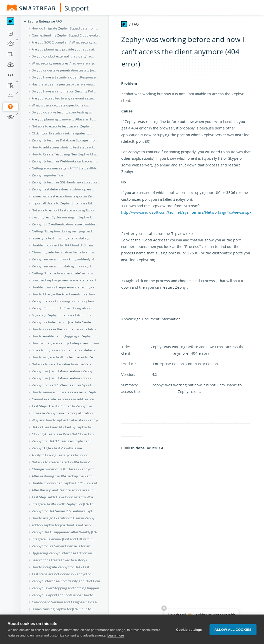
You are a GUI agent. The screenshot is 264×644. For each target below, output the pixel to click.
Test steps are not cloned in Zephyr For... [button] (62, 574)
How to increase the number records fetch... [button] (65, 329)
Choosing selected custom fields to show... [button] (64, 252)
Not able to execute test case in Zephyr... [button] (62, 126)
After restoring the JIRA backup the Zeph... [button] (63, 476)
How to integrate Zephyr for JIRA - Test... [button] (62, 567)
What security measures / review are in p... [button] (64, 63)
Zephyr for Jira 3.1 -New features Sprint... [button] (63, 385)
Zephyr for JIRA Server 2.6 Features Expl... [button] (63, 511)
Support (77, 8)
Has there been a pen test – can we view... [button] (64, 84)
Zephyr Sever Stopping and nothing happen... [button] (66, 588)
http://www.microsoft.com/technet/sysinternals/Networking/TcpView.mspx (186, 212)
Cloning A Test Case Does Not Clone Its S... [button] (64, 434)
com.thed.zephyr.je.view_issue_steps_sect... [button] (65, 280)
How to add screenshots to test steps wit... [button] (64, 147)
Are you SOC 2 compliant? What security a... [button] (65, 42)
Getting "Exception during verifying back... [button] (63, 231)
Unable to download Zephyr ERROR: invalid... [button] (65, 483)
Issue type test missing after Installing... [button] (62, 238)
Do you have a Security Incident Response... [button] (65, 77)
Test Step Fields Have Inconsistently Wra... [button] (63, 497)
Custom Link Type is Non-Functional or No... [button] (64, 623)
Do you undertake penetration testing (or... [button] (64, 70)
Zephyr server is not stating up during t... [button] (62, 266)
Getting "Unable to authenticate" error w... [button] (64, 273)
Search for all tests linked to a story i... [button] (60, 560)
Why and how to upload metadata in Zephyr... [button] (66, 420)
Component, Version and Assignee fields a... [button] (65, 602)
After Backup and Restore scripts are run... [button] (64, 490)
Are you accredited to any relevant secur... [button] (64, 98)
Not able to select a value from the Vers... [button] (63, 364)
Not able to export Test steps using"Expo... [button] (64, 210)
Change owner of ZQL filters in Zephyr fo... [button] (64, 469)
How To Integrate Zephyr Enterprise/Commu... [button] (66, 343)
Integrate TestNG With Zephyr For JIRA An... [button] (64, 504)
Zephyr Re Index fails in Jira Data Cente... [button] (62, 322)
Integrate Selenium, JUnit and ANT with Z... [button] (63, 539)
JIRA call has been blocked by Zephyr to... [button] (62, 427)
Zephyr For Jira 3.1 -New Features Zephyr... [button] (64, 371)
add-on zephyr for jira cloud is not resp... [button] (62, 525)
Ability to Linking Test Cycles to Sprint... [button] (61, 455)
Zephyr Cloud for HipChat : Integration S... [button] (63, 308)
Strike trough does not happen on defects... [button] (65, 350)
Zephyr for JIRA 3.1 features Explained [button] (61, 441)
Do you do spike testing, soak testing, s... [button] (62, 112)
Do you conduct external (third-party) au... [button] (63, 56)
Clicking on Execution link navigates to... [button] (62, 133)
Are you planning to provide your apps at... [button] (64, 49)
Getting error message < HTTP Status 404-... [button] (65, 168)
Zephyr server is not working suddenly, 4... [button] (64, 259)
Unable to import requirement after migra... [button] (64, 287)
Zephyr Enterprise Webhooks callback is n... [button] (65, 161)
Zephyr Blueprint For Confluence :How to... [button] (64, 595)
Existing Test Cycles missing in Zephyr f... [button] (63, 217)
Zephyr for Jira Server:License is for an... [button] (62, 546)
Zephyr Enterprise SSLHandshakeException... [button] (66, 182)
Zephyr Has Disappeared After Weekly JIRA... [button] (65, 532)
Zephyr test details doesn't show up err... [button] (63, 189)
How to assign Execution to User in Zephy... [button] (64, 518)
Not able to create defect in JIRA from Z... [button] (62, 462)
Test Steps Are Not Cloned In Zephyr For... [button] (63, 406)
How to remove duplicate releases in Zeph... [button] (65, 392)
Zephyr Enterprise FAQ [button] (45, 21)
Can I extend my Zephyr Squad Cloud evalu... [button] (66, 35)
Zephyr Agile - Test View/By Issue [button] (57, 448)
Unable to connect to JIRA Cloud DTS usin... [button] (63, 245)
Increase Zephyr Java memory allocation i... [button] (64, 413)
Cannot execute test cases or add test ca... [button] (64, 399)
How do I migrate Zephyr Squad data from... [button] (65, 28)
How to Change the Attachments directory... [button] (64, 294)
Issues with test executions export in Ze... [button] (63, 196)
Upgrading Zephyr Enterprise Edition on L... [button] (64, 553)
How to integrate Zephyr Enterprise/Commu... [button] (66, 630)
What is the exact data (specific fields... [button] (61, 105)
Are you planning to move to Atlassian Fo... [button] (64, 119)
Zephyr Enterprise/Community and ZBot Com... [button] (67, 581)
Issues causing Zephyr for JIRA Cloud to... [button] (63, 609)
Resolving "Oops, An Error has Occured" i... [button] (64, 637)
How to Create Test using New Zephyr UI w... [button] (65, 154)
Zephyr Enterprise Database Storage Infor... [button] (65, 140)
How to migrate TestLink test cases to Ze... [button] (63, 357)
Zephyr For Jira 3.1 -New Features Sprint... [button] (63, 378)
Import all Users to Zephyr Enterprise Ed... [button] (63, 203)
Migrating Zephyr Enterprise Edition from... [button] (64, 315)
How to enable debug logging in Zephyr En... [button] (65, 336)
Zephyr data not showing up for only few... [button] (64, 301)
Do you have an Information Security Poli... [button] (64, 91)
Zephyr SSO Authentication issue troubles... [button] (65, 224)
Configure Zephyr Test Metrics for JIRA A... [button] (63, 616)
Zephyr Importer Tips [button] (48, 175)
